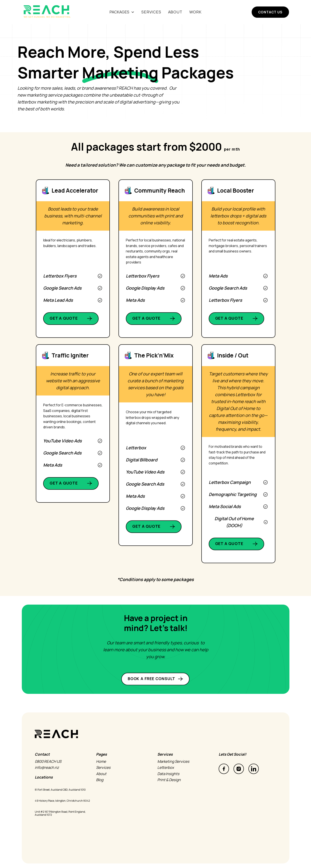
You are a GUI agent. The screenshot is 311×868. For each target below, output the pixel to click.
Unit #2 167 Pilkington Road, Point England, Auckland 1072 (60, 813)
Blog (96, 780)
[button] (122, 12)
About (175, 12)
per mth (232, 149)
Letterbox (162, 768)
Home (97, 761)
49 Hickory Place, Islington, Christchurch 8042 (62, 801)
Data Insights (165, 774)
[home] (50, 12)
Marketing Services (170, 761)
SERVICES (151, 12)
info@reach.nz (43, 768)
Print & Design (165, 780)
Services (100, 768)
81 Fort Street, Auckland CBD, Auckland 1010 (60, 790)
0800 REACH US (44, 761)
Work (195, 12)
